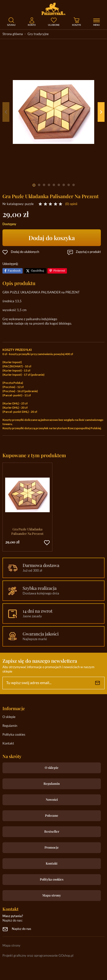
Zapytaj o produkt (88, 252)
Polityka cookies (14, 735)
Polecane (52, 815)
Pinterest (59, 271)
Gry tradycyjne (38, 34)
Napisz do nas (22, 929)
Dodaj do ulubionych (25, 252)
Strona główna (13, 34)
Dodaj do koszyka (52, 238)
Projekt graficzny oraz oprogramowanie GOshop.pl (38, 956)
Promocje (52, 847)
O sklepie (9, 717)
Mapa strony (52, 895)
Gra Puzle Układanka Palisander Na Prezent (27, 531)
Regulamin (10, 726)
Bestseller (52, 831)
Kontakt (8, 744)
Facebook (14, 271)
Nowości (52, 799)
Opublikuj (38, 271)
